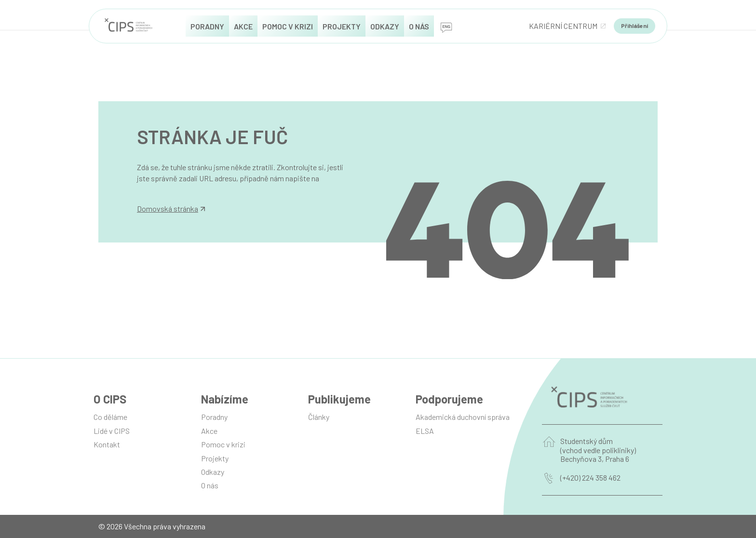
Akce (209, 431)
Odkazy (213, 472)
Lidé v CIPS (112, 431)
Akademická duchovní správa (463, 417)
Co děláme (110, 417)
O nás (210, 485)
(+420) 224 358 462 (590, 478)
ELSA (425, 431)
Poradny (214, 417)
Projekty (215, 458)
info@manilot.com (167, 189)
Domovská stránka (171, 209)
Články (319, 417)
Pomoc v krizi (223, 444)
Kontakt (107, 444)
